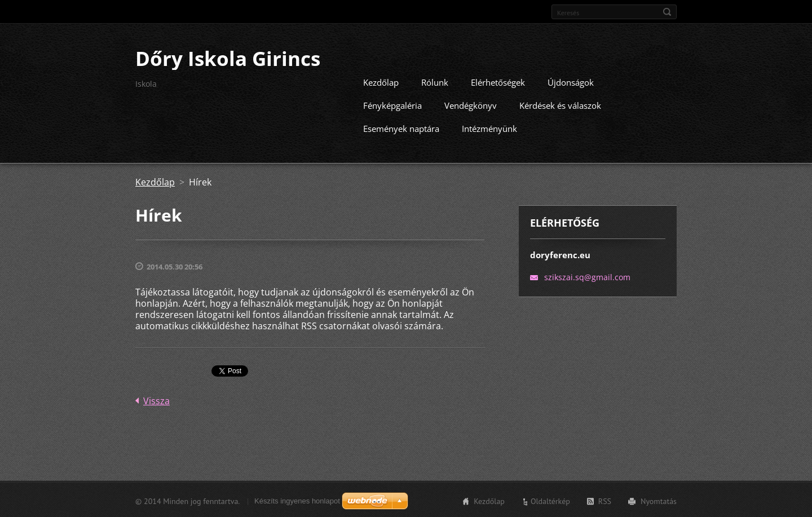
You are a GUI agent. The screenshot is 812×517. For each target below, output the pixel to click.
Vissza (156, 400)
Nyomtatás (659, 500)
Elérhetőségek (498, 81)
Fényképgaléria (392, 104)
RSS (605, 500)
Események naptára (401, 127)
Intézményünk (489, 127)
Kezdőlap (381, 81)
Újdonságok (571, 81)
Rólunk (435, 81)
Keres (667, 12)
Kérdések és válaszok (560, 104)
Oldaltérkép (550, 500)
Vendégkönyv (471, 104)
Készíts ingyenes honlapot (297, 500)
